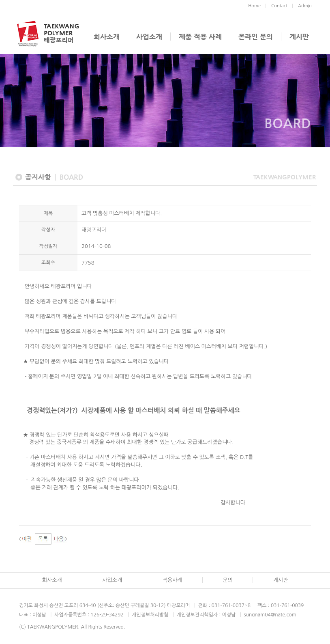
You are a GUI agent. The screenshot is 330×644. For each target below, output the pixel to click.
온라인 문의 (256, 37)
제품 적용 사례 (200, 37)
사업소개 (149, 37)
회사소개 (107, 37)
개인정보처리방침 (150, 615)
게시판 (299, 37)
